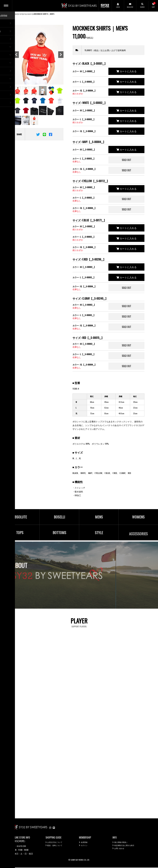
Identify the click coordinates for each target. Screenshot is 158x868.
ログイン (85, 847)
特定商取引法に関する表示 (127, 847)
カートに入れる (126, 71)
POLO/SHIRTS (31, 14)
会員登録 (85, 843)
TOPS (22, 14)
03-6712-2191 (22, 846)
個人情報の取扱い (123, 843)
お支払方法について (57, 843)
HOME (16, 14)
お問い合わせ (121, 851)
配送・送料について (57, 847)
